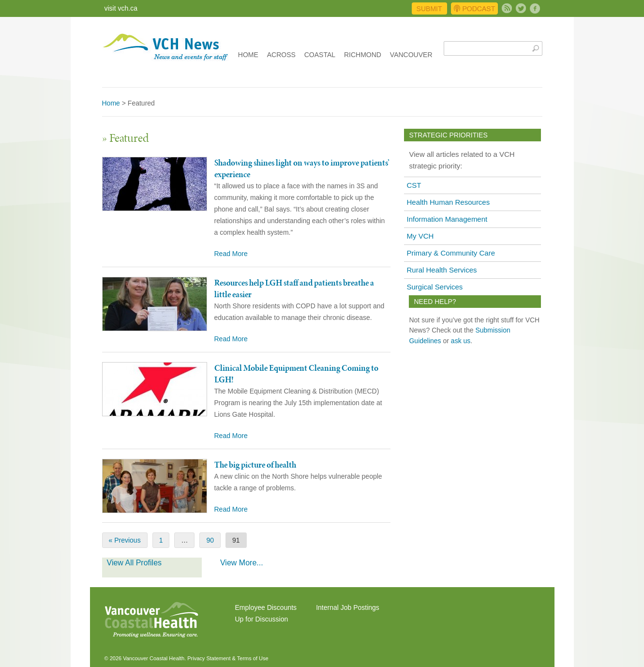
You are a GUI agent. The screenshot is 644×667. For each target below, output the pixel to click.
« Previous (125, 540)
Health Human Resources (448, 202)
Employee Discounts (266, 607)
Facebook (535, 8)
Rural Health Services (442, 270)
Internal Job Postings (348, 607)
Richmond (363, 55)
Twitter (521, 8)
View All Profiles (135, 563)
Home (248, 55)
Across (281, 55)
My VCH (420, 236)
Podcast (474, 8)
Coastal (320, 55)
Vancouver (411, 55)
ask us (461, 341)
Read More (231, 254)
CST (414, 185)
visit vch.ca (121, 8)
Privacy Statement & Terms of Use (228, 658)
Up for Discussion (262, 619)
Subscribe (507, 8)
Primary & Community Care (451, 253)
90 (210, 540)
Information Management (447, 219)
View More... (242, 563)
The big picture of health (255, 465)
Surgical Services (434, 287)
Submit (429, 9)
